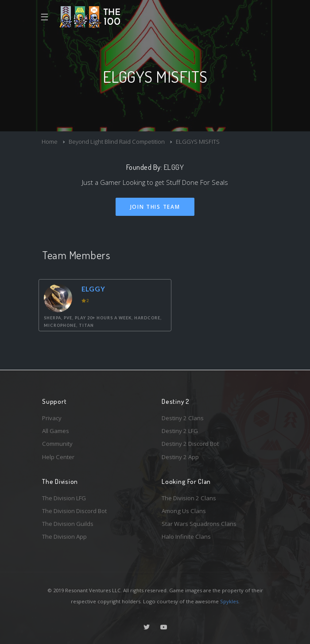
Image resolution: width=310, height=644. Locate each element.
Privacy (52, 418)
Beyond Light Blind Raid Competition (117, 142)
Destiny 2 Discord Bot (190, 444)
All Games (56, 431)
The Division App (64, 537)
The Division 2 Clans (189, 498)
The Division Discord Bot (74, 511)
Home (50, 142)
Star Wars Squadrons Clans (199, 524)
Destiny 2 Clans (183, 418)
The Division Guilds (68, 524)
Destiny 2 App (180, 457)
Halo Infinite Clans (186, 537)
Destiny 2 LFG (180, 431)
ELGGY (174, 167)
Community (57, 444)
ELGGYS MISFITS (198, 142)
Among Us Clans (184, 511)
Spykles (229, 601)
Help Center (58, 457)
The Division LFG (64, 498)
